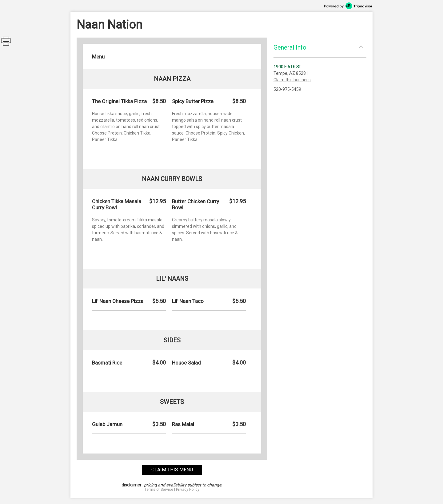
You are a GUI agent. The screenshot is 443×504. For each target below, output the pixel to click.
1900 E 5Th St (287, 67)
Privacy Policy (188, 490)
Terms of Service (159, 490)
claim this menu (172, 470)
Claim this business (292, 80)
